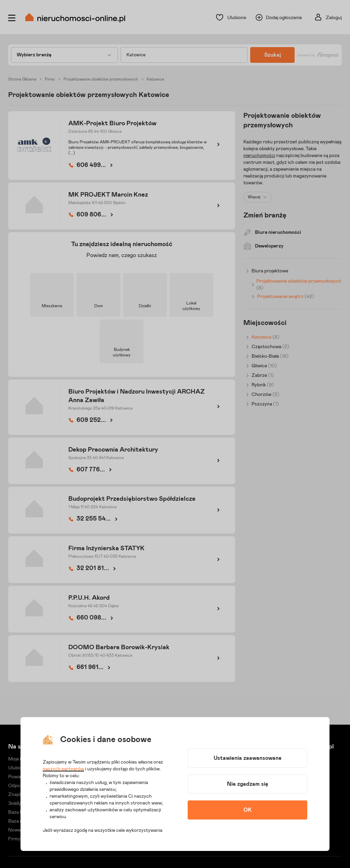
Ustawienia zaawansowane (248, 758)
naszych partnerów (63, 769)
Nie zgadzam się (248, 784)
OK (247, 810)
